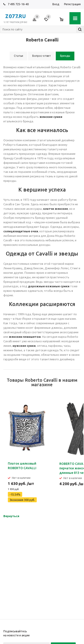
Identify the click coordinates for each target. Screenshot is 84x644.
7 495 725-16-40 (18, 4)
